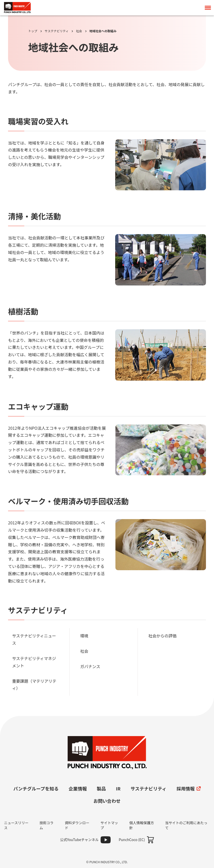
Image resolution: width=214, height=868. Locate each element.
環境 (84, 636)
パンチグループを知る (36, 788)
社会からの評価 (162, 636)
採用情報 (189, 788)
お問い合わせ (107, 801)
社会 (79, 31)
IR (118, 788)
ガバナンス (90, 666)
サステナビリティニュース (34, 639)
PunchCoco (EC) (132, 840)
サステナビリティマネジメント (34, 662)
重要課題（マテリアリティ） (34, 685)
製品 (101, 788)
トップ (33, 31)
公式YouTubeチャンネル (79, 840)
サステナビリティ (56, 31)
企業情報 (78, 788)
